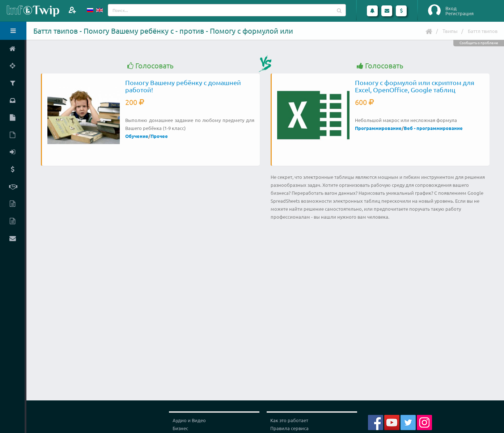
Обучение (137, 136)
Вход (451, 8)
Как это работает (289, 420)
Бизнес (180, 428)
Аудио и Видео (189, 420)
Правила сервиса (289, 428)
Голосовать (151, 66)
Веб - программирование (433, 128)
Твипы (450, 31)
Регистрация (459, 13)
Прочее (159, 136)
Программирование (378, 128)
